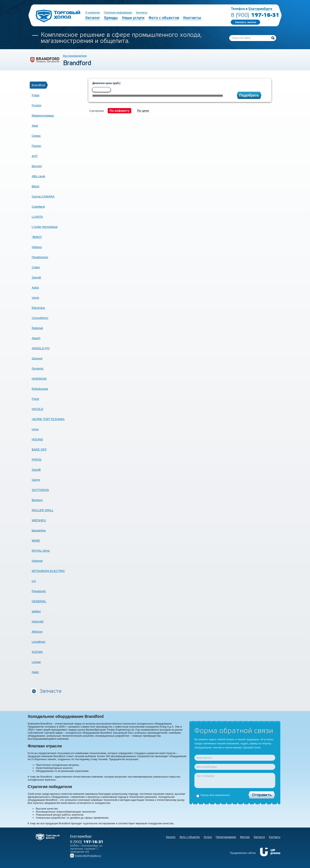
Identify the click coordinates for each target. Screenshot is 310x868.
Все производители (75, 56)
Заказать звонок (245, 22)
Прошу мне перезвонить (213, 795)
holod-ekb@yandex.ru (88, 856)
